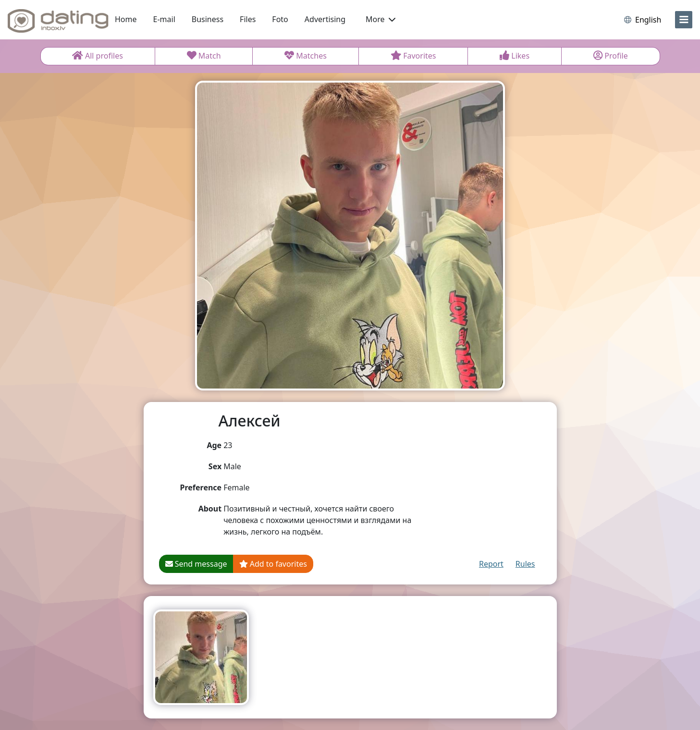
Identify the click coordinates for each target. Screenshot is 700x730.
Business (208, 19)
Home (126, 19)
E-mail (164, 19)
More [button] (381, 19)
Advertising (325, 19)
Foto (280, 19)
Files (248, 19)
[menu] (684, 20)
